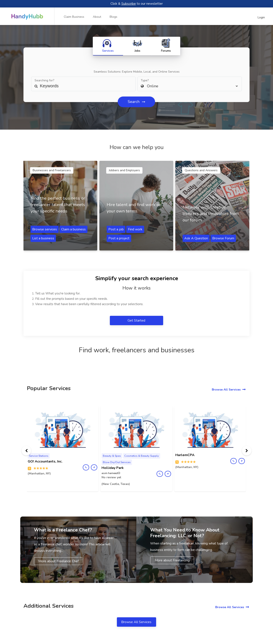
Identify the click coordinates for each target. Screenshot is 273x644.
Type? (145, 80)
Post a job (116, 229)
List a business (43, 238)
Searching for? (44, 80)
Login (261, 17)
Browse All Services (226, 390)
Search (134, 102)
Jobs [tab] (137, 46)
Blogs (113, 17)
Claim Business (74, 17)
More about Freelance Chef (59, 561)
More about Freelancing (172, 560)
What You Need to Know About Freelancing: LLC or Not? (185, 533)
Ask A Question (196, 238)
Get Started (137, 321)
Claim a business (73, 229)
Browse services (45, 229)
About (97, 17)
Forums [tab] (168, 46)
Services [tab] (106, 46)
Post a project (119, 238)
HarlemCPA (185, 455)
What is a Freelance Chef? (63, 530)
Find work (135, 229)
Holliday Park (113, 468)
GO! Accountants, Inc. (45, 461)
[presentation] (26, 451)
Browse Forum (223, 238)
